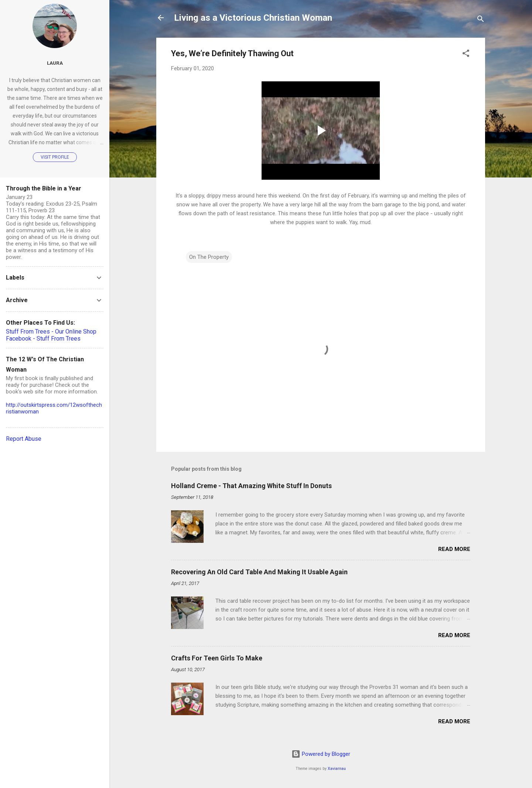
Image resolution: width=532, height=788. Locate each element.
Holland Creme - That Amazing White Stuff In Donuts (251, 486)
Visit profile (55, 157)
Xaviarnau (337, 769)
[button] (466, 55)
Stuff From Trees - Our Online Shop (51, 332)
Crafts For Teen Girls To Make (217, 658)
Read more (454, 549)
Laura (55, 63)
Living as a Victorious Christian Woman (253, 18)
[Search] (481, 20)
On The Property (209, 257)
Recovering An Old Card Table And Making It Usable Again (259, 572)
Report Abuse (24, 439)
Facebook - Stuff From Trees (43, 339)
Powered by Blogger (321, 754)
